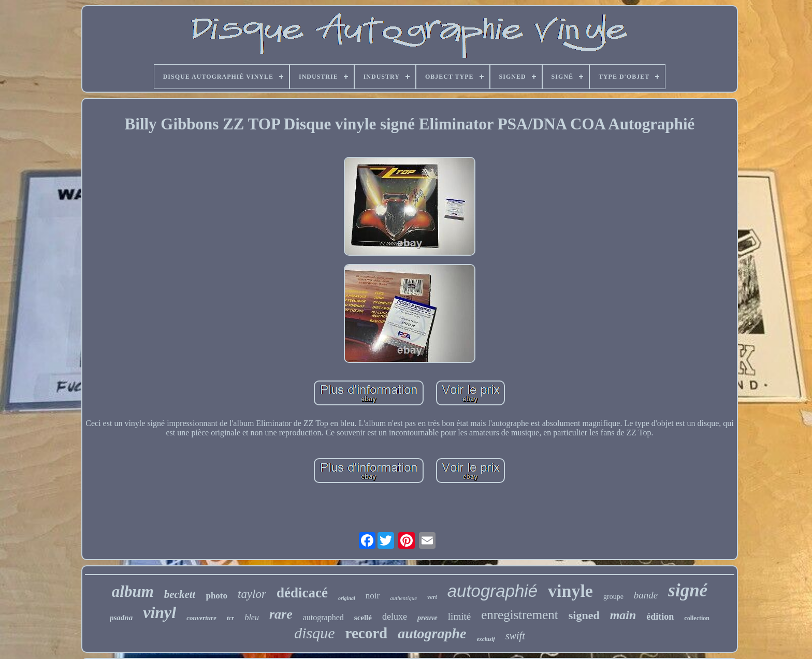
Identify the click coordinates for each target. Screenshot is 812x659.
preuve (427, 618)
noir (373, 596)
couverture (201, 618)
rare (281, 614)
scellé (363, 618)
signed (584, 615)
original (347, 598)
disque (314, 633)
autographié (492, 591)
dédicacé (302, 593)
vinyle (570, 591)
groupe (613, 597)
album (133, 591)
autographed (323, 617)
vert (432, 597)
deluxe (395, 617)
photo (216, 596)
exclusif (485, 639)
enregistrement (520, 615)
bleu (252, 617)
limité (459, 616)
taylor (252, 594)
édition (660, 617)
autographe (432, 633)
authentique (403, 598)
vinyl (160, 612)
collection (697, 618)
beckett (180, 594)
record (367, 633)
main (623, 615)
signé (688, 590)
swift (515, 636)
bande (646, 595)
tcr (230, 618)
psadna (121, 618)
